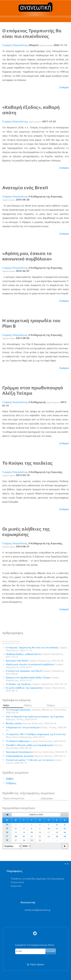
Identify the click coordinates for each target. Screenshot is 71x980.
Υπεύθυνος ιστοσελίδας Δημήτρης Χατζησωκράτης (38, 879)
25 (57, 836)
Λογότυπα (16, 886)
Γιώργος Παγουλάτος (15, 45)
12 (65, 829)
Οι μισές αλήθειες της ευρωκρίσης (26, 532)
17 (7, 836)
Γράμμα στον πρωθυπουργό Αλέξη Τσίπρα (33, 679)
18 (7, 840)
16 (7, 832)
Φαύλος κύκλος (31, 723)
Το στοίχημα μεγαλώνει (36, 711)
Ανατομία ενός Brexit (25, 188)
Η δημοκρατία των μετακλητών (36, 729)
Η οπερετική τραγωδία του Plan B (35, 672)
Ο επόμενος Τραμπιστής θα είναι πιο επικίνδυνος (32, 33)
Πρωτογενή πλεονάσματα (37, 752)
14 (7, 825)
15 (7, 829)
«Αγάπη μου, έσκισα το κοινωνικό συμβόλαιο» (27, 256)
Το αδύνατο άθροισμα (36, 741)
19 (65, 832)
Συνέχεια (64, 87)
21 (24, 836)
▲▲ (67, 863)
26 (65, 836)
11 (57, 829)
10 (49, 829)
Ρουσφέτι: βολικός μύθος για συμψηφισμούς (34, 747)
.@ (38, 910)
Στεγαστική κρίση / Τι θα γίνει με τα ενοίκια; (34, 761)
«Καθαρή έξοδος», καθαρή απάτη (35, 656)
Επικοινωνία (17, 882)
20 (16, 836)
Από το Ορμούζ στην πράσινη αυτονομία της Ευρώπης (35, 718)
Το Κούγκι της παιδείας (28, 463)
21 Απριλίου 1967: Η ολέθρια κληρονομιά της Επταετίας (36, 736)
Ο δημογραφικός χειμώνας (36, 756)
